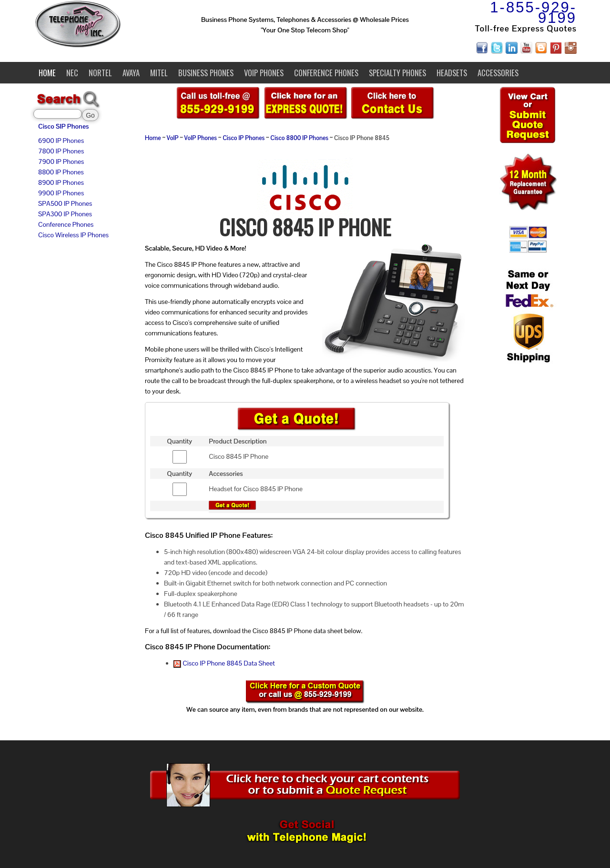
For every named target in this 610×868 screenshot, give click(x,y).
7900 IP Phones (61, 161)
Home (47, 73)
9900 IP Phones (61, 193)
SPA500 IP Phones (65, 203)
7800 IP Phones (61, 151)
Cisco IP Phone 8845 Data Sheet (224, 663)
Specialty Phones (397, 73)
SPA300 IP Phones (65, 214)
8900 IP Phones (61, 182)
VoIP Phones (264, 73)
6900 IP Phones (61, 141)
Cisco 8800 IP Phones (299, 138)
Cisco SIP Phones (63, 126)
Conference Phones (326, 73)
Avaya (131, 73)
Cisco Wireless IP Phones (73, 235)
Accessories (498, 73)
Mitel (159, 73)
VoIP (173, 138)
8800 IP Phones (61, 172)
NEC (72, 73)
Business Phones (206, 73)
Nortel (100, 73)
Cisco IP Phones (244, 138)
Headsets (452, 73)
